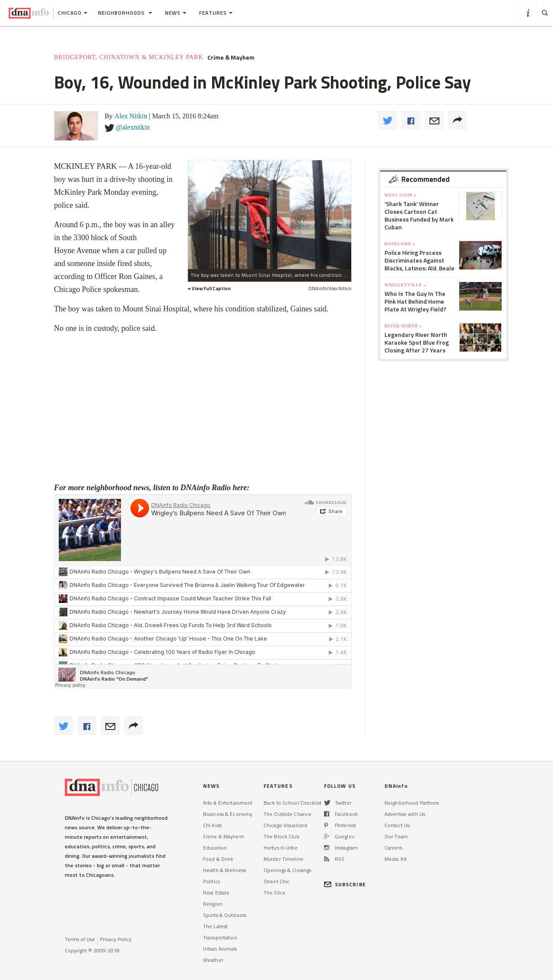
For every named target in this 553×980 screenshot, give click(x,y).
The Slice (275, 893)
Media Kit (396, 859)
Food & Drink (218, 859)
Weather (213, 960)
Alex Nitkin (131, 116)
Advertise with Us (405, 814)
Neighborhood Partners (412, 803)
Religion (213, 904)
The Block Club (281, 836)
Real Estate (216, 893)
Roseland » (400, 244)
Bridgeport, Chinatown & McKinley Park (129, 57)
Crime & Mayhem (231, 57)
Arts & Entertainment (228, 803)
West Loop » (400, 195)
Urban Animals (220, 949)
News (176, 13)
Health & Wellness (224, 870)
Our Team (396, 836)
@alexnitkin (133, 127)
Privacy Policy (116, 939)
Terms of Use (80, 939)
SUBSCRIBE (345, 884)
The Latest (215, 926)
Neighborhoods (125, 13)
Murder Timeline (283, 859)
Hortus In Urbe (281, 848)
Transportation (220, 937)
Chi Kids (212, 825)
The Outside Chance (288, 814)
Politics (211, 881)
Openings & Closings (287, 870)
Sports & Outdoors (225, 915)
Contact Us (397, 825)
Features (216, 13)
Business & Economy (228, 814)
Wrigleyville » (405, 285)
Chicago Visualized (285, 825)
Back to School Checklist (292, 803)
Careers (393, 848)
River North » (403, 326)
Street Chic (276, 881)
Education (215, 848)
